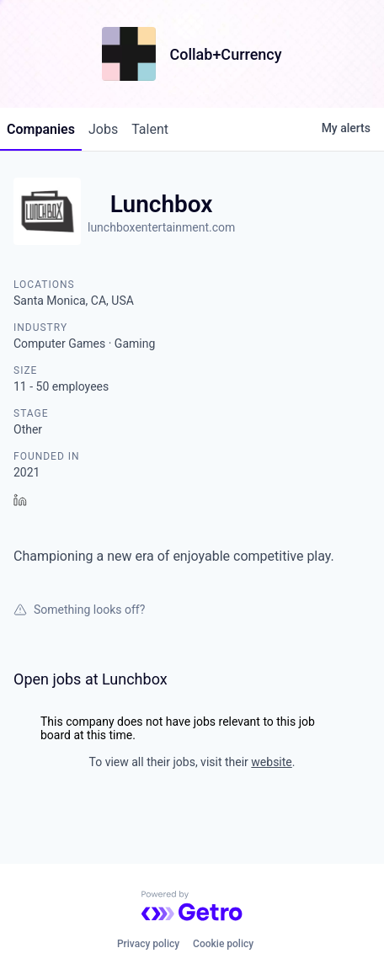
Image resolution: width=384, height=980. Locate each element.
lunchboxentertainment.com (161, 227)
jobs (103, 129)
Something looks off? (79, 610)
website (271, 762)
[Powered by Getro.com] (192, 906)
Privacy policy (148, 944)
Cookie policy (223, 944)
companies (41, 129)
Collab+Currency (225, 54)
